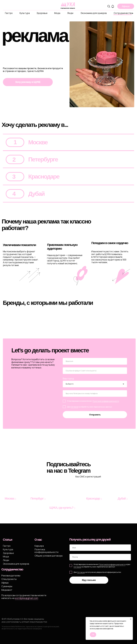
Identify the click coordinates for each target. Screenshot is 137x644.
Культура (25, 13)
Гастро (9, 13)
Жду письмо (89, 580)
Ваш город (68, 378)
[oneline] (95, 371)
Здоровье (42, 13)
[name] (95, 361)
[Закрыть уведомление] (131, 619)
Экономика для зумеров (94, 13)
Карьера (39, 546)
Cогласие (77, 567)
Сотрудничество (123, 13)
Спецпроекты (9, 579)
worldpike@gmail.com (27, 598)
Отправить (95, 415)
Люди (70, 13)
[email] (100, 557)
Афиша (5, 583)
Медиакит (7, 590)
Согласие (74, 407)
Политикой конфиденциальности (106, 401)
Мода (57, 13)
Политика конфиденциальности (46, 551)
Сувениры (7, 586)
